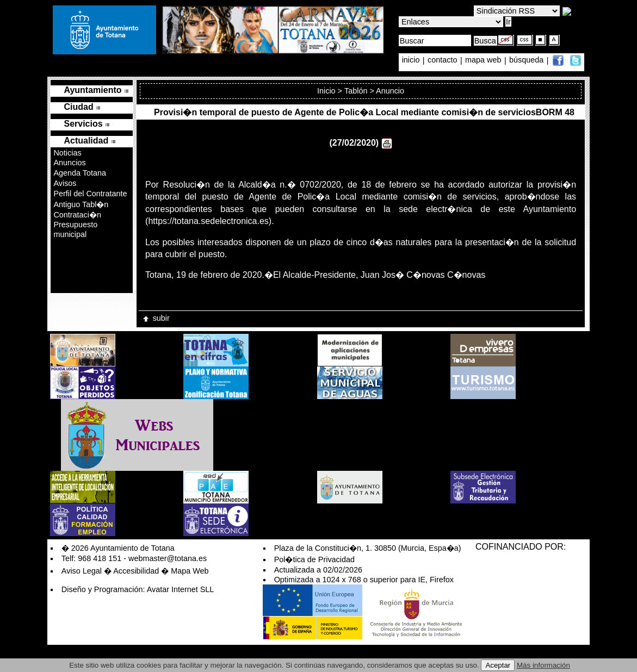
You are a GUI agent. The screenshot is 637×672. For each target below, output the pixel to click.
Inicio (326, 91)
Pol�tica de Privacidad (314, 559)
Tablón (356, 91)
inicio (412, 60)
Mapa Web (190, 571)
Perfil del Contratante (90, 194)
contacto (442, 60)
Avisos (65, 183)
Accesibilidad (136, 571)
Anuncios (69, 163)
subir (156, 318)
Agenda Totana (80, 173)
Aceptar (498, 665)
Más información (543, 665)
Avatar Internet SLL (181, 589)
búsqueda (527, 60)
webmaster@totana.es (168, 558)
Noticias (67, 153)
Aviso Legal (82, 571)
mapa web (484, 60)
